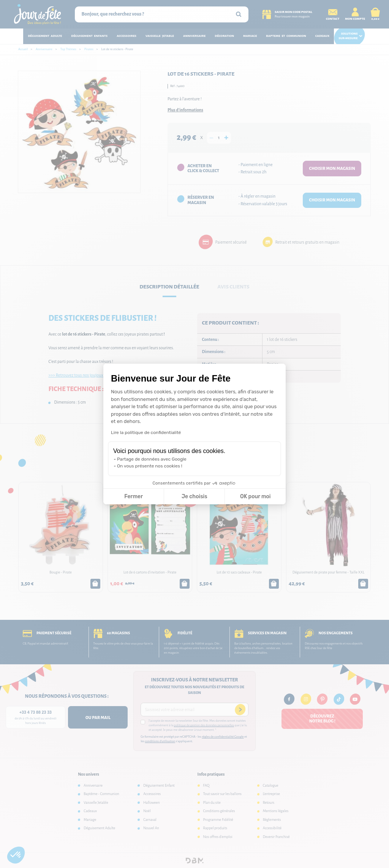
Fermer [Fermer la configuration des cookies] (134, 497)
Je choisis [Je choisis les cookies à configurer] (194, 497)
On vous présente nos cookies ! (150, 466)
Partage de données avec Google (152, 459)
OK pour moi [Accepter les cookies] (255, 497)
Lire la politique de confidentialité (146, 432)
